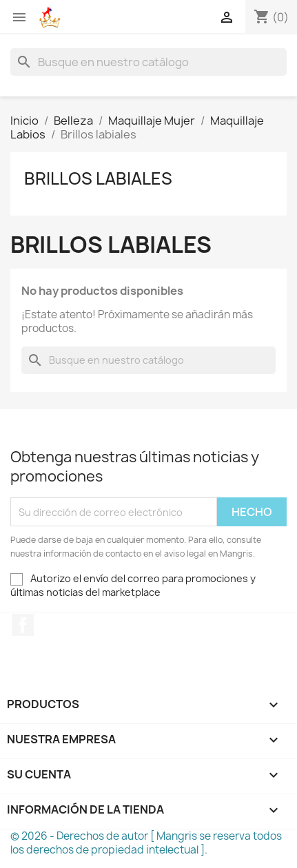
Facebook (23, 625)
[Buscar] (148, 62)
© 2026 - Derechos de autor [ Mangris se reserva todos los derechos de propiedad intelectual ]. (146, 843)
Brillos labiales (98, 178)
